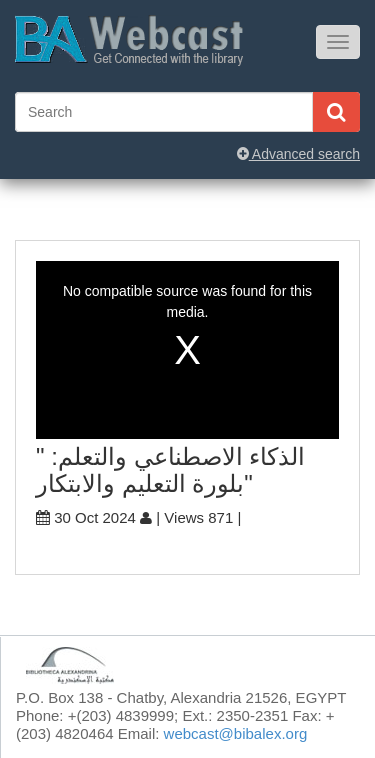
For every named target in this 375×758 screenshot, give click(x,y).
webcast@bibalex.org (236, 733)
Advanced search (298, 154)
